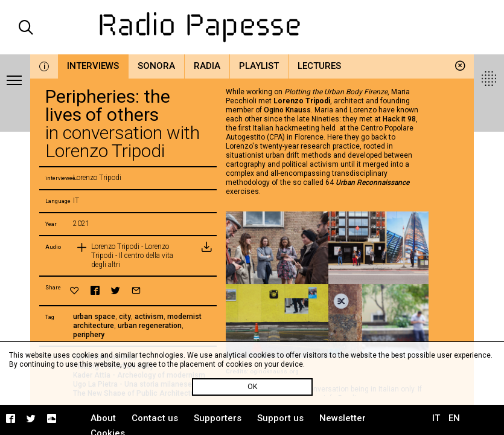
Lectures (319, 66)
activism (149, 317)
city (125, 317)
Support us (280, 418)
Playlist (259, 66)
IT (436, 418)
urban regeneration (150, 326)
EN (454, 418)
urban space (94, 317)
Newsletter (343, 418)
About (103, 418)
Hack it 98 (399, 119)
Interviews (93, 66)
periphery (89, 335)
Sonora (156, 66)
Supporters (218, 418)
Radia (207, 66)
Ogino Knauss (287, 110)
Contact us (155, 418)
